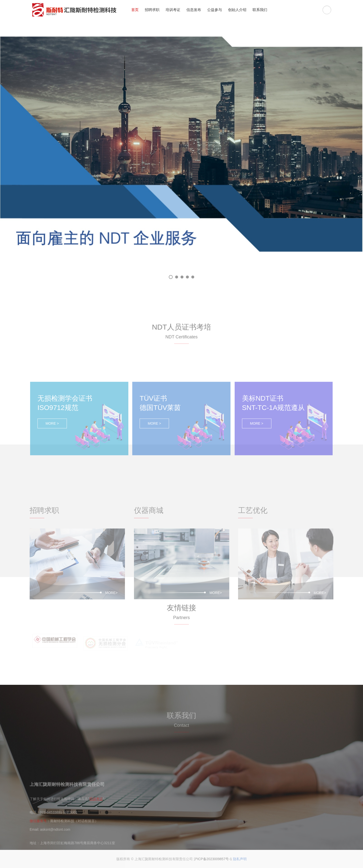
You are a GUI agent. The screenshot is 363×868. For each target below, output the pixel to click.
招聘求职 (152, 10)
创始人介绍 (237, 10)
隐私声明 (240, 859)
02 (177, 277)
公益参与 (215, 10)
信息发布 (194, 10)
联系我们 (260, 10)
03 (182, 277)
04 (187, 277)
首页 (135, 10)
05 (193, 277)
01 (171, 277)
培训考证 (173, 10)
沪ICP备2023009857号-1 (213, 859)
